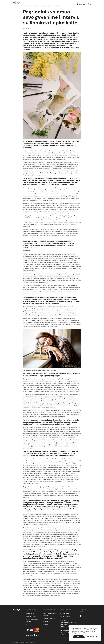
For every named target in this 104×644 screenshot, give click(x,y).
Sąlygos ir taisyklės (49, 619)
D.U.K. (36, 6)
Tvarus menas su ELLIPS (46, 6)
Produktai (17, 6)
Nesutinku (90, 637)
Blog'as (46, 624)
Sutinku (79, 637)
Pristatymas (30, 614)
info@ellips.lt (66, 614)
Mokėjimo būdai (31, 616)
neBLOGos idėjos (28, 6)
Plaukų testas (58, 6)
